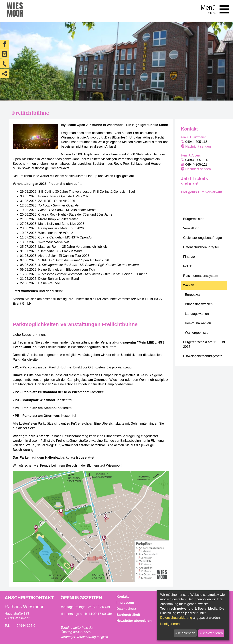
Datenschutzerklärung (176, 618)
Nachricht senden (198, 147)
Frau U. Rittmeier (193, 137)
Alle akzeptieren (211, 633)
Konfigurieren (170, 624)
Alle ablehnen (185, 633)
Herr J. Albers (191, 155)
